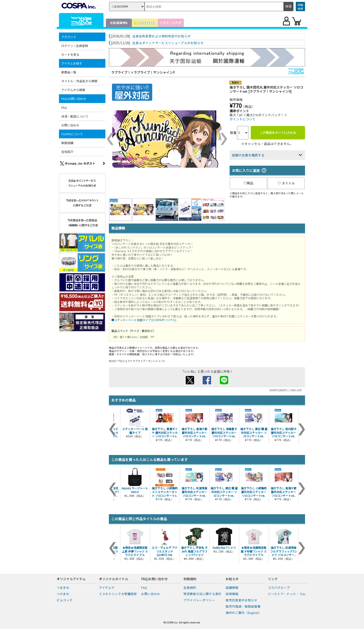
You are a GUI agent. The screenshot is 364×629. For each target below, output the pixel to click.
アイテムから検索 (73, 90)
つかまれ (63, 594)
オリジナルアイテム (71, 579)
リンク (273, 579)
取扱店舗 (67, 143)
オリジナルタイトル (114, 579)
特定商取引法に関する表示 (202, 594)
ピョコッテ (65, 600)
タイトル (286, 183)
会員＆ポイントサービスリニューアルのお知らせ (168, 43)
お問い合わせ (70, 125)
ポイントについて (243, 119)
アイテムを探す (72, 63)
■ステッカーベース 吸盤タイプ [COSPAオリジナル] (144, 320)
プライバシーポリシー (199, 600)
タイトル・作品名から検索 (79, 81)
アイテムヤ (107, 588)
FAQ (64, 107)
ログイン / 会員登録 (75, 46)
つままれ (63, 588)
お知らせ (232, 579)
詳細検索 (300, 7)
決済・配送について (75, 116)
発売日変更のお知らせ (242, 600)
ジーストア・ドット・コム (287, 594)
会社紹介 (67, 152)
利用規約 (190, 579)
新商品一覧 (69, 72)
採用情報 (232, 594)
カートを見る (70, 54)
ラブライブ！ (121, 72)
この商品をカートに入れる (278, 133)
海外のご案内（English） (244, 613)
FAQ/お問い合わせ (74, 99)
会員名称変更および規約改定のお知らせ (162, 36)
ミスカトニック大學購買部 (118, 594)
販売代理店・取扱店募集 (243, 606)
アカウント (69, 37)
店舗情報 (232, 588)
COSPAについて (72, 134)
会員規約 (190, 588)
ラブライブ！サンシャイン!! (154, 72)
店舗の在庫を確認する (248, 155)
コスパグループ (279, 588)
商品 (248, 183)
